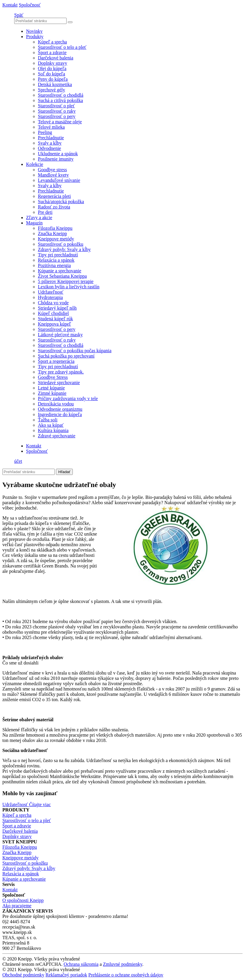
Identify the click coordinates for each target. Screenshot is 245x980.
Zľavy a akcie (39, 217)
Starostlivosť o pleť (56, 106)
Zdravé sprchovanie (57, 436)
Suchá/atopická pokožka (61, 202)
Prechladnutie (51, 138)
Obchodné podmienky (23, 975)
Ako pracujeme (17, 906)
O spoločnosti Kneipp (23, 900)
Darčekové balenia (55, 58)
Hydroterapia (50, 297)
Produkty (35, 37)
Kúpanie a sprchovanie (60, 271)
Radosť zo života (54, 207)
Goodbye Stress (53, 377)
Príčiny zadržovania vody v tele (68, 398)
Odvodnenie (49, 148)
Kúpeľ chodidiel (53, 313)
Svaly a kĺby (50, 143)
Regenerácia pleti (54, 196)
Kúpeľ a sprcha (52, 42)
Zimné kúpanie (52, 393)
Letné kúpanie (51, 388)
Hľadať (64, 472)
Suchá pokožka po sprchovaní (66, 356)
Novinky (34, 31)
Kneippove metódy (56, 239)
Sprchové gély (51, 90)
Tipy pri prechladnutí (58, 255)
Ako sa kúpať (51, 425)
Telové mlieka (51, 127)
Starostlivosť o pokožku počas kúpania (75, 351)
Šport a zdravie (52, 52)
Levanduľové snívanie (59, 180)
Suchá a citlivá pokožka (60, 100)
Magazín (34, 223)
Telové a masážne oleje (60, 122)
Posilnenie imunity (56, 159)
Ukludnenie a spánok (58, 154)
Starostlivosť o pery (57, 116)
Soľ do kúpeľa (51, 74)
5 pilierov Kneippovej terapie (66, 281)
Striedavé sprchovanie (59, 383)
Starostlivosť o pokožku (61, 244)
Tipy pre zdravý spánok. (61, 372)
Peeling (45, 132)
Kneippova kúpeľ (54, 324)
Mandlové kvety (53, 175)
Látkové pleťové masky (60, 335)
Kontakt (10, 5)
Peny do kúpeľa (53, 79)
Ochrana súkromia (81, 964)
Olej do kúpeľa (52, 68)
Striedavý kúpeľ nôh (57, 308)
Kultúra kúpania (53, 430)
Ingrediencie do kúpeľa (60, 414)
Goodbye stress (52, 170)
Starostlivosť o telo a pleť (62, 47)
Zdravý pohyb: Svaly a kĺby (64, 249)
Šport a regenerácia (56, 361)
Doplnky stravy (53, 63)
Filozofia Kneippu (55, 228)
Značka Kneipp (52, 233)
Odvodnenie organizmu (60, 409)
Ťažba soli (48, 420)
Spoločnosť (30, 5)
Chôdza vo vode (53, 303)
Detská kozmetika (55, 84)
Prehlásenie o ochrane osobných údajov (126, 975)
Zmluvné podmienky (123, 964)
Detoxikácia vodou (56, 404)
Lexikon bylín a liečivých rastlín (69, 287)
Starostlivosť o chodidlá (61, 95)
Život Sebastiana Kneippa (62, 276)
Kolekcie (35, 164)
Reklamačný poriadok (66, 975)
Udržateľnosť (51, 292)
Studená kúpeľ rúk (55, 319)
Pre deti (45, 212)
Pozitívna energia (54, 265)
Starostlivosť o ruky (57, 111)
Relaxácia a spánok (56, 260)
